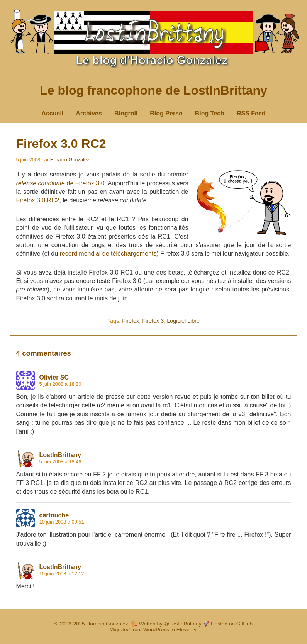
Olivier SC (54, 377)
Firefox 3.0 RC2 (61, 144)
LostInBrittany (60, 455)
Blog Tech (210, 113)
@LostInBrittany (183, 624)
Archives (89, 113)
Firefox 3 (153, 321)
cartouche (54, 515)
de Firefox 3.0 (60, 183)
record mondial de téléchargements (108, 253)
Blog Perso (166, 113)
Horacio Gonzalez (70, 160)
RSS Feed (251, 113)
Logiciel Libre (183, 321)
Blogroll (126, 113)
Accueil (52, 113)
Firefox (131, 321)
